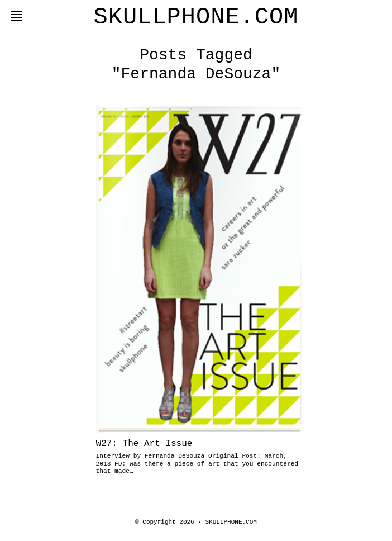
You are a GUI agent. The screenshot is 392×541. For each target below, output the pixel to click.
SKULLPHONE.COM (196, 17)
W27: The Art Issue (144, 444)
